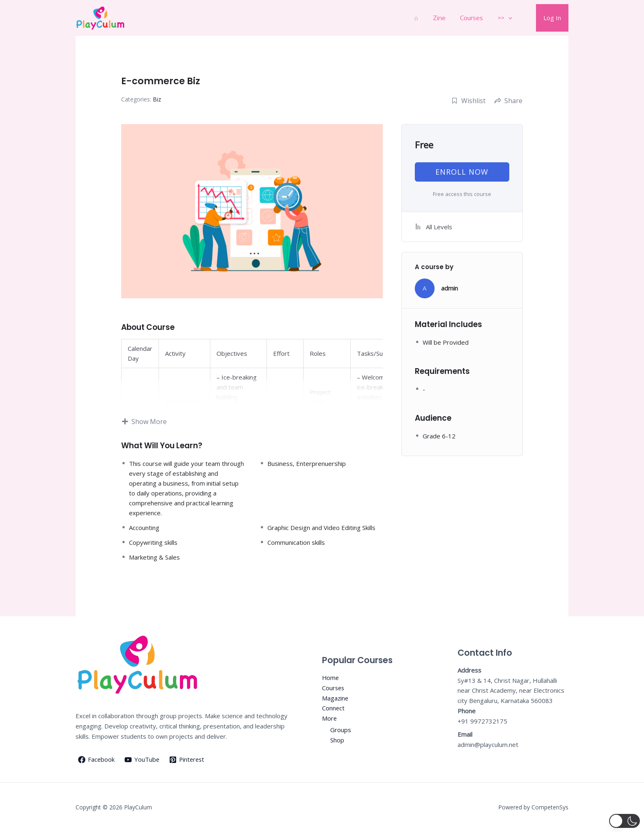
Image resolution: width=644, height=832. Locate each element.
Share (508, 101)
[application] (512, 18)
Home (331, 678)
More (330, 718)
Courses (478, 18)
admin (450, 288)
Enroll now (462, 172)
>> (509, 18)
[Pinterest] (188, 760)
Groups (341, 730)
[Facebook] (97, 760)
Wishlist (468, 101)
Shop (337, 740)
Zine (447, 18)
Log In (553, 18)
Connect (333, 708)
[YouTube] (143, 760)
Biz (157, 99)
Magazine (336, 698)
